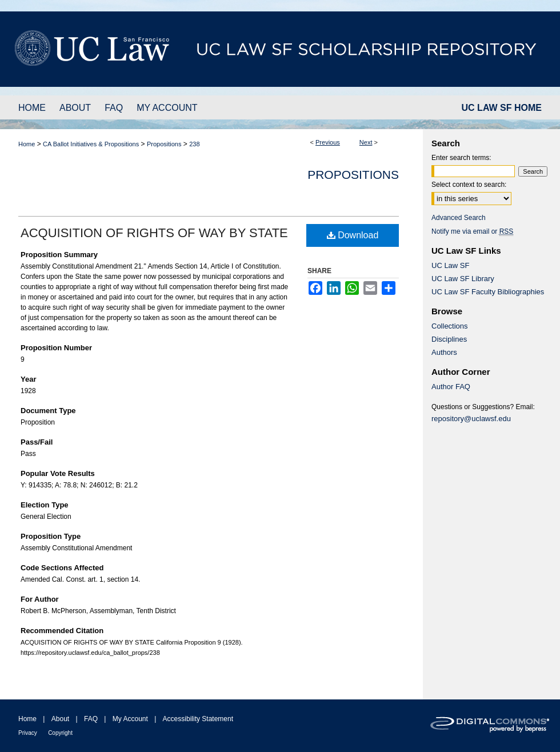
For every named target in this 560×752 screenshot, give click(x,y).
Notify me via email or (472, 231)
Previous (328, 142)
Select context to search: (469, 185)
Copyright (60, 733)
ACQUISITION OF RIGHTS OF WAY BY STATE (154, 233)
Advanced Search (459, 218)
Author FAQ (451, 387)
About (60, 719)
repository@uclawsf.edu (471, 419)
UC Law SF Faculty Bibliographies (488, 292)
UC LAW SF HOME (502, 108)
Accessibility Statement (198, 719)
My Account (130, 719)
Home (27, 144)
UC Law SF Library (463, 279)
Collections (450, 326)
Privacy (28, 733)
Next (366, 142)
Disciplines (449, 339)
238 (194, 144)
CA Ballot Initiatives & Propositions (91, 144)
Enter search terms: (461, 158)
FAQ (91, 719)
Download (353, 235)
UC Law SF (450, 265)
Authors (444, 352)
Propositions (164, 144)
